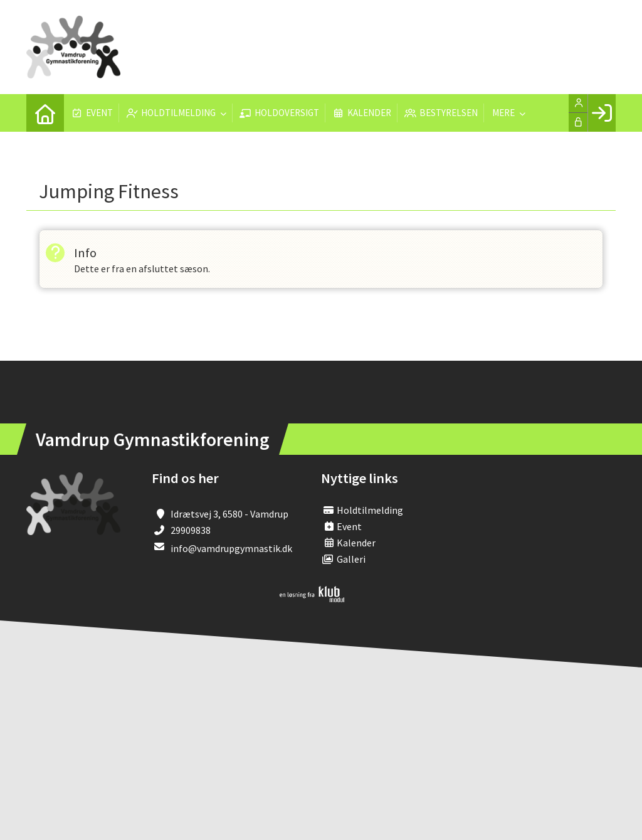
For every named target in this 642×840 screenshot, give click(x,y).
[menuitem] (45, 113)
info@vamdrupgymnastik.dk (231, 548)
